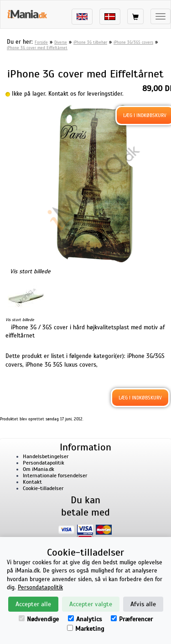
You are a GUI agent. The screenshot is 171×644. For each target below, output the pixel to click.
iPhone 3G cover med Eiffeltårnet (37, 48)
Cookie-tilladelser (43, 488)
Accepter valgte (91, 604)
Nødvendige (39, 619)
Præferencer (132, 619)
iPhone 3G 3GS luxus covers (61, 365)
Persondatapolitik (44, 463)
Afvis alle (143, 604)
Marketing (85, 629)
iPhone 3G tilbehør (90, 42)
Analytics (85, 619)
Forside (41, 42)
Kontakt (32, 482)
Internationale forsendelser (55, 475)
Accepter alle (33, 604)
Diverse (61, 42)
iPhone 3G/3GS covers (133, 42)
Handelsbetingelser (46, 456)
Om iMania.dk (39, 469)
